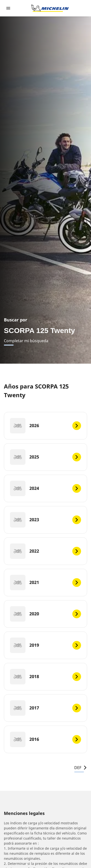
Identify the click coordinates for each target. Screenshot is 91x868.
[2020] (45, 614)
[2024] (45, 488)
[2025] (45, 457)
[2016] (45, 739)
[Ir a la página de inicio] (50, 8)
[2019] (45, 645)
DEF (81, 768)
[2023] (45, 520)
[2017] (45, 708)
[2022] (45, 551)
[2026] (45, 426)
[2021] (45, 583)
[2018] (45, 677)
